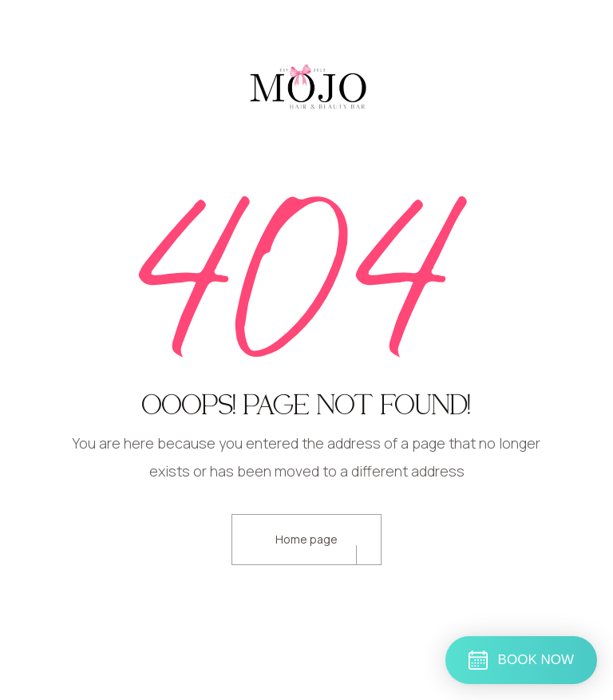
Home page (306, 539)
